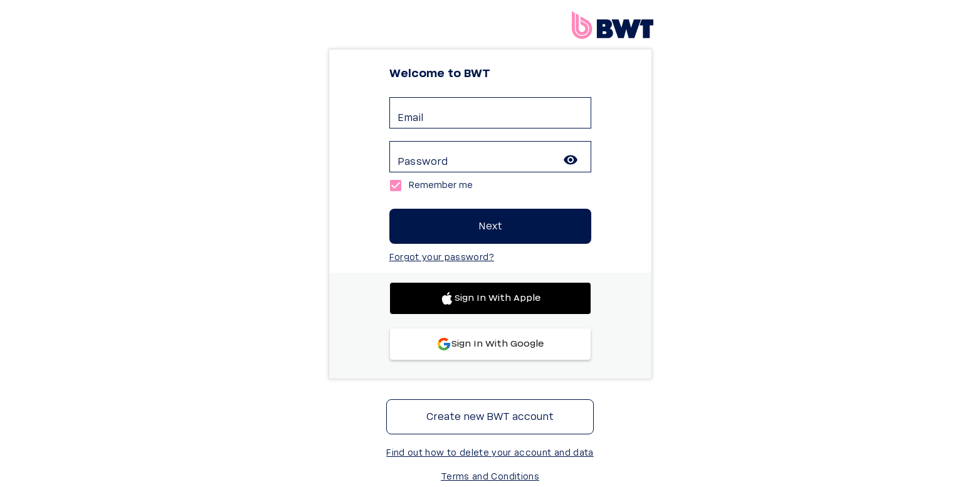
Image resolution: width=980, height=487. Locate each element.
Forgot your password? (442, 258)
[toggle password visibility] (571, 160)
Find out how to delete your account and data (490, 453)
